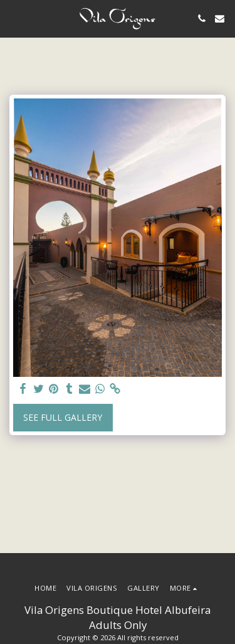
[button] (14, 18)
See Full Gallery (63, 417)
